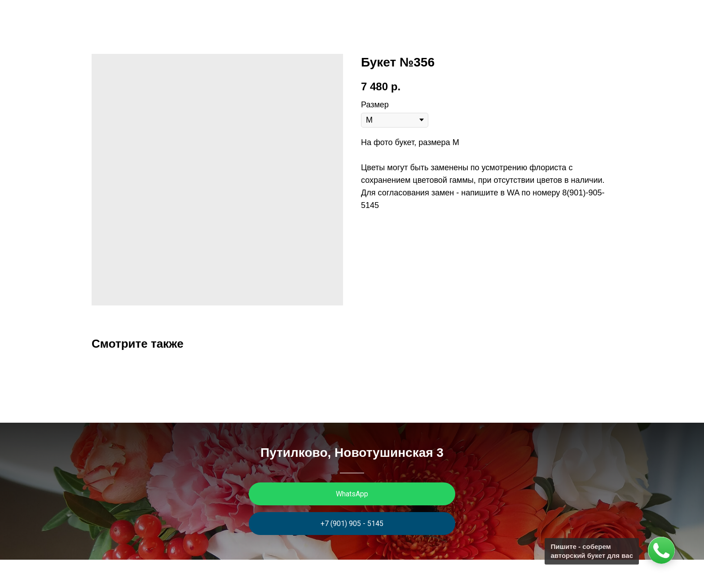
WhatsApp (352, 494)
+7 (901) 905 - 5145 (352, 524)
